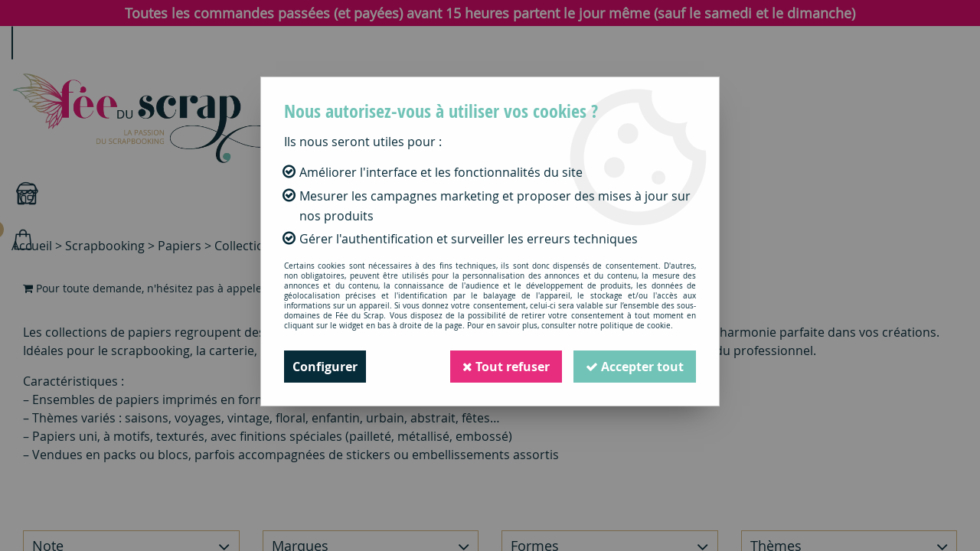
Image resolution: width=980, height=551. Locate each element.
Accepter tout (635, 367)
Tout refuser (506, 367)
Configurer (325, 367)
